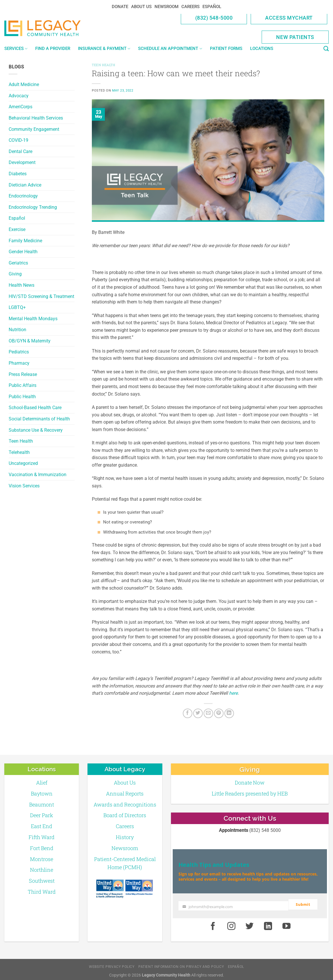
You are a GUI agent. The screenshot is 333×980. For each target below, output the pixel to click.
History (125, 837)
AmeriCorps (21, 107)
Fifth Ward (42, 837)
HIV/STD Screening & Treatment (41, 296)
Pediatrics (19, 352)
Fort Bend (42, 848)
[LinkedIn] (229, 713)
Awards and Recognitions (125, 804)
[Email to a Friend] (208, 713)
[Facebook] (188, 713)
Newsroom (166, 7)
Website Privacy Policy (112, 964)
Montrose (42, 859)
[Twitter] (198, 713)
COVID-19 (18, 140)
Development (22, 162)
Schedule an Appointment (170, 49)
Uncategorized (23, 463)
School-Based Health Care (35, 408)
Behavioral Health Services (36, 118)
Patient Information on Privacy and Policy (181, 964)
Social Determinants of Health (39, 419)
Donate (120, 7)
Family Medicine (25, 241)
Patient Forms (226, 49)
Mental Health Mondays (33, 319)
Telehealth (19, 452)
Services (16, 49)
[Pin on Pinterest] (219, 713)
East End (42, 826)
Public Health (22, 397)
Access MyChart (289, 18)
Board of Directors (125, 815)
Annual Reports (125, 793)
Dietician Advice (25, 185)
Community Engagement (34, 129)
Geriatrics (18, 263)
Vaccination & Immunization (38, 475)
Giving (15, 274)
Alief (42, 782)
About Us (141, 7)
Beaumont (42, 804)
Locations (262, 49)
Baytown (42, 793)
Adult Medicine (24, 84)
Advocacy (19, 96)
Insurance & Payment (104, 49)
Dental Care (21, 151)
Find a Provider (53, 49)
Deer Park (42, 815)
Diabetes (18, 174)
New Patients (295, 37)
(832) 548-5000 (214, 18)
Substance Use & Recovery (36, 430)
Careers (190, 7)
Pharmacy (19, 363)
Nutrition (17, 330)
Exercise (17, 229)
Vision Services (24, 486)
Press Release (23, 374)
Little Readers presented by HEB (250, 793)
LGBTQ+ (17, 307)
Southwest (42, 881)
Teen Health (21, 441)
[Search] (326, 49)
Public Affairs (23, 385)
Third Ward (42, 892)
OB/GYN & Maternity (30, 341)
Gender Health (23, 252)
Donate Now (250, 782)
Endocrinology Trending (33, 207)
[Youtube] (287, 924)
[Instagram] (231, 924)
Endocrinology (23, 196)
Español (212, 7)
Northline (42, 870)
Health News (22, 285)
